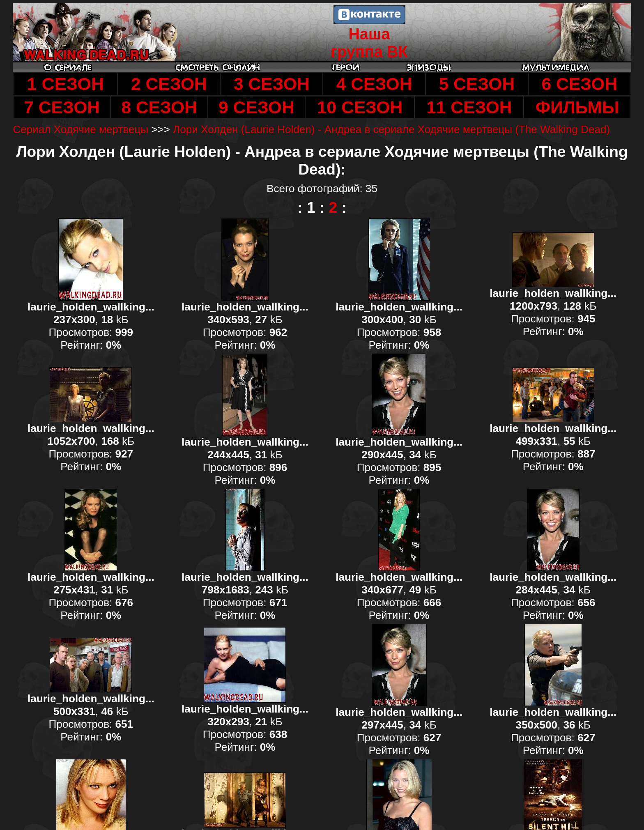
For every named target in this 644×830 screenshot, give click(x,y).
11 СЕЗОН (469, 107)
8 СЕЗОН (159, 107)
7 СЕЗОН (62, 107)
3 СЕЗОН (272, 84)
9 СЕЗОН (256, 107)
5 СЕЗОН (477, 84)
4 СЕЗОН (374, 84)
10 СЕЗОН (360, 107)
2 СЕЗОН (169, 84)
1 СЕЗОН (65, 84)
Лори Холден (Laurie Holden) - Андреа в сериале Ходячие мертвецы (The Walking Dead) (391, 129)
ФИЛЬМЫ (577, 107)
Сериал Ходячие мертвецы (80, 129)
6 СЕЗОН (579, 84)
